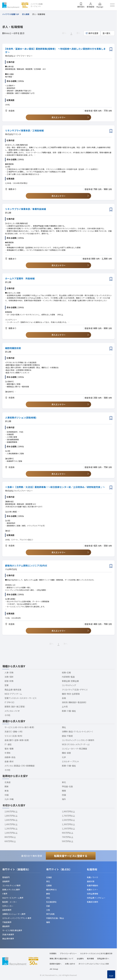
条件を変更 (93, 33)
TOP (111, 976)
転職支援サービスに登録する (71, 856)
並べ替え (107, 33)
